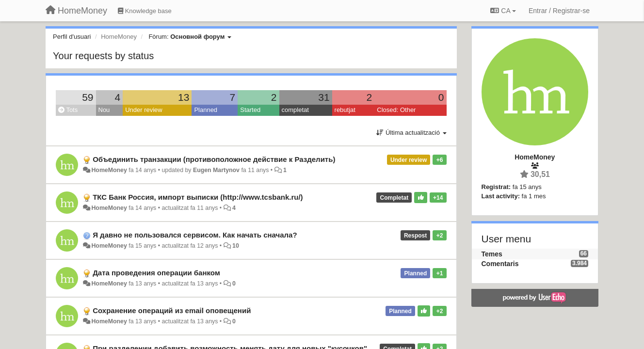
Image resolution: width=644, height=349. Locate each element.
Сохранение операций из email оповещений (172, 310)
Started (250, 110)
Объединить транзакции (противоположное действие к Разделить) (214, 159)
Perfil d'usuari (72, 37)
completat (295, 110)
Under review (144, 110)
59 (88, 97)
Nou (104, 110)
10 (236, 246)
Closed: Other (396, 110)
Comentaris (500, 264)
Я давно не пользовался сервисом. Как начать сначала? (195, 235)
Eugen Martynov (216, 170)
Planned (206, 110)
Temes (492, 254)
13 (184, 97)
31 (324, 97)
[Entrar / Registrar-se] (559, 11)
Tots (68, 110)
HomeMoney (109, 170)
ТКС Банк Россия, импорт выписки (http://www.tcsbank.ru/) (198, 197)
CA (503, 11)
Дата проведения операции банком (156, 273)
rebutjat (345, 110)
